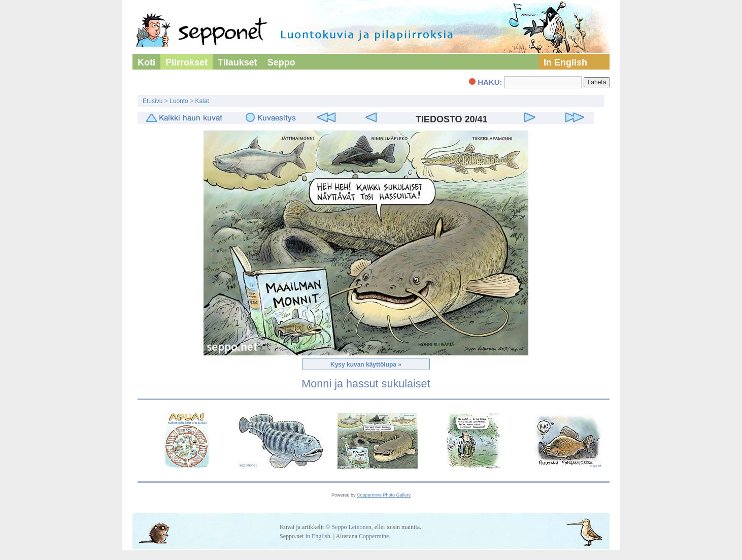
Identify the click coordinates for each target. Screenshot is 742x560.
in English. (319, 536)
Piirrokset (187, 62)
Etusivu (153, 101)
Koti (146, 62)
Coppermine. (375, 536)
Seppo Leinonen (351, 527)
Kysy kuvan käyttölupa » (366, 365)
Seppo (281, 62)
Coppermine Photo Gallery (384, 495)
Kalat (202, 101)
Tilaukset (238, 62)
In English (565, 62)
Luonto (179, 101)
